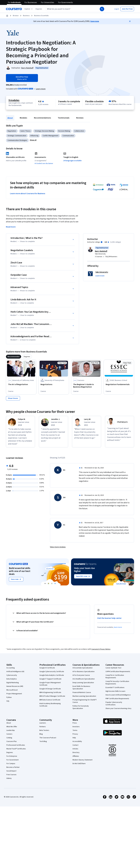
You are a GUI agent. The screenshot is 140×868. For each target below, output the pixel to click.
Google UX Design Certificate (50, 689)
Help (74, 738)
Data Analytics (12, 679)
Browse (16, 16)
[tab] (14, 357)
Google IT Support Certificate (50, 679)
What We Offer (12, 727)
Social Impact (11, 771)
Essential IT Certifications (115, 688)
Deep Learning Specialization (83, 683)
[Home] (7, 16)
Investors (76, 727)
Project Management (14, 694)
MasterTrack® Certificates (16, 749)
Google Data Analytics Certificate (52, 675)
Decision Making (64, 131)
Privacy (75, 734)
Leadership (11, 730)
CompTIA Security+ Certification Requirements (117, 683)
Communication (68, 136)
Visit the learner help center (109, 618)
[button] (39, 9)
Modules (23, 118)
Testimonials (64, 118)
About (10, 118)
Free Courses (11, 775)
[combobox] (70, 9)
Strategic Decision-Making (44, 131)
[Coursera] (14, 9)
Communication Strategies (17, 140)
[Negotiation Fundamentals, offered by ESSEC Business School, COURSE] (119, 384)
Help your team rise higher (84, 570)
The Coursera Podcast (48, 738)
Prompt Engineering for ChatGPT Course (85, 701)
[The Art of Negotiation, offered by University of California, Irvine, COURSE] (21, 384)
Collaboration (79, 131)
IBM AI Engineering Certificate (50, 692)
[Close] (130, 21)
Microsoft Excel (12, 690)
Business (26, 16)
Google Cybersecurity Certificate (52, 672)
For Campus (11, 764)
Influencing (34, 136)
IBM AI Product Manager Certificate (52, 696)
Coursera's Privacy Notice (101, 649)
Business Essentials (41, 16)
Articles (75, 749)
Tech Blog (43, 741)
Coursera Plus (12, 741)
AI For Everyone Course (81, 675)
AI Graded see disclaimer (44, 163)
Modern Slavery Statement (82, 760)
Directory (76, 752)
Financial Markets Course (82, 692)
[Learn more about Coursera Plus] (41, 89)
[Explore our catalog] (29, 9)
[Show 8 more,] (13, 398)
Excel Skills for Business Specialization (81, 688)
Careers (9, 734)
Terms (75, 730)
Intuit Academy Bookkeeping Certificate (50, 705)
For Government (12, 760)
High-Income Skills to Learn (115, 691)
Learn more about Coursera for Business (28, 194)
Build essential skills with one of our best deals (20, 571)
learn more (118, 627)
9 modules (14, 100)
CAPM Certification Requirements (118, 672)
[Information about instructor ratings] (102, 242)
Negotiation (12, 131)
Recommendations (42, 118)
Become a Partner (13, 767)
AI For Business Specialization (84, 672)
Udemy (9, 778)
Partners (43, 727)
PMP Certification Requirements (117, 699)
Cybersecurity (12, 675)
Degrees (10, 752)
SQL (8, 701)
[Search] (102, 9)
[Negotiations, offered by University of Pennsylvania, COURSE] (54, 384)
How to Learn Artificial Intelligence (118, 695)
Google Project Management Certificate (50, 684)
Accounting (11, 668)
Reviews (80, 118)
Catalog (9, 738)
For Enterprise (12, 756)
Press (75, 723)
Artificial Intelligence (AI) (15, 672)
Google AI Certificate (47, 668)
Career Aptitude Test (113, 668)
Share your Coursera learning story (118, 708)
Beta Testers (44, 730)
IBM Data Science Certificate (50, 700)
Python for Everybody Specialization (81, 707)
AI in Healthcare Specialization (84, 679)
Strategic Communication (17, 136)
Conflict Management (50, 136)
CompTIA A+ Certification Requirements (115, 676)
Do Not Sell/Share (79, 764)
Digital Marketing (13, 683)
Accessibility (77, 741)
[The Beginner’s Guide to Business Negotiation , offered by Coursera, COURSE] (86, 386)
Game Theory (25, 131)
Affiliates (76, 756)
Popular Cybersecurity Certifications (114, 704)
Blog (41, 734)
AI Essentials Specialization (83, 668)
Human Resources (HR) (15, 686)
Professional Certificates (16, 745)
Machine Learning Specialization (84, 696)
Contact (75, 745)
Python (9, 697)
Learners (43, 723)
